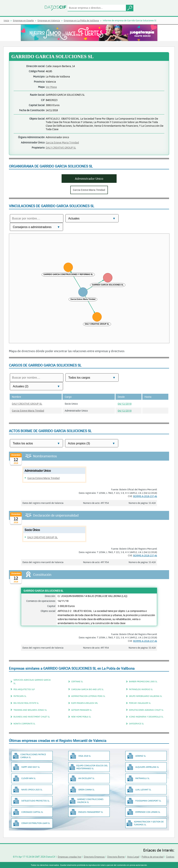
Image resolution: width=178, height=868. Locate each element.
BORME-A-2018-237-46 (145, 496)
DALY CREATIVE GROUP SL (61, 148)
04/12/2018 (125, 404)
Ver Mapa (51, 87)
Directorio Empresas (94, 857)
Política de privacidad (152, 857)
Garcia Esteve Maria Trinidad (62, 142)
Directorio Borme (116, 857)
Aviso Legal (133, 857)
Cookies (170, 857)
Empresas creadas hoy (70, 857)
